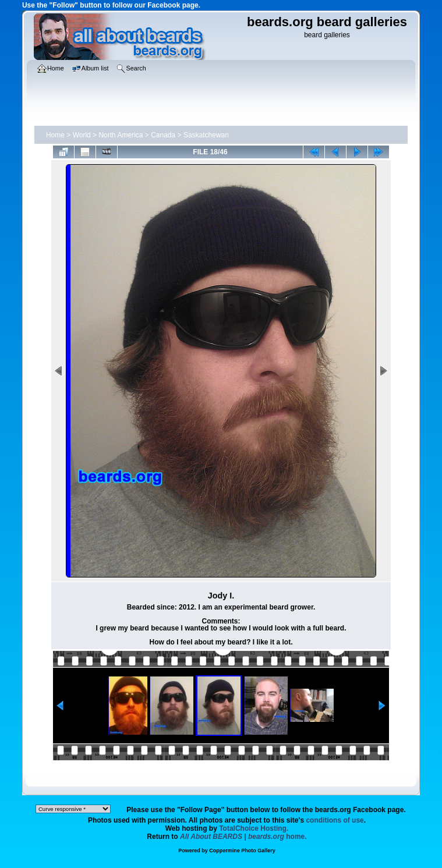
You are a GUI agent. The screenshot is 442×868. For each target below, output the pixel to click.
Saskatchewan (206, 135)
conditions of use (335, 820)
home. (243, 837)
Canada (163, 135)
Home (55, 135)
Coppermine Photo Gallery (242, 851)
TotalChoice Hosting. (254, 828)
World (82, 135)
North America (121, 135)
